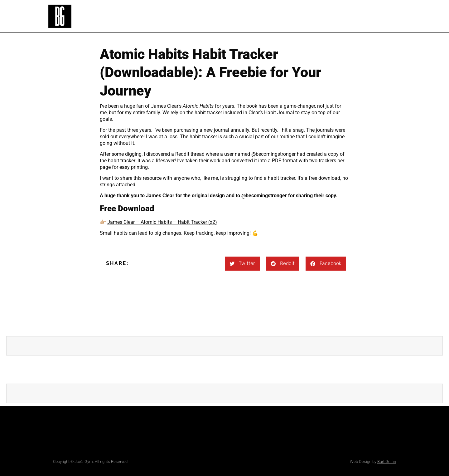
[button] (242, 264)
